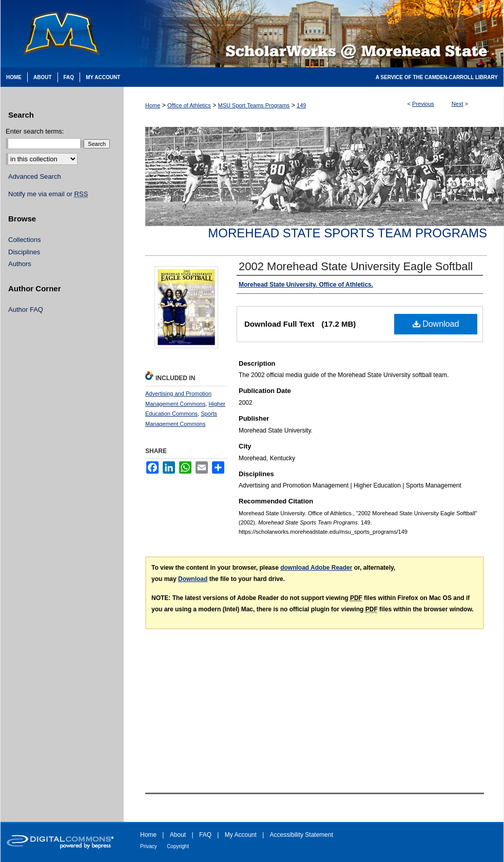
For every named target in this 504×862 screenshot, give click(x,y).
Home (153, 105)
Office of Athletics (189, 105)
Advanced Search (35, 176)
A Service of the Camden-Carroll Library (437, 77)
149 (301, 105)
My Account (241, 835)
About (178, 835)
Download (436, 324)
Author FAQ (26, 310)
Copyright (178, 846)
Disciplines (24, 252)
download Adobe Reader (316, 568)
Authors (20, 264)
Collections (25, 240)
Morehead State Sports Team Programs (347, 233)
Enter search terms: (35, 131)
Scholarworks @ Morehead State (314, 34)
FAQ (205, 835)
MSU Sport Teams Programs (254, 105)
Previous (423, 104)
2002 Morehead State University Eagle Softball (356, 266)
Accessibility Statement (302, 835)
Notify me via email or (48, 194)
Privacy (149, 846)
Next (458, 104)
